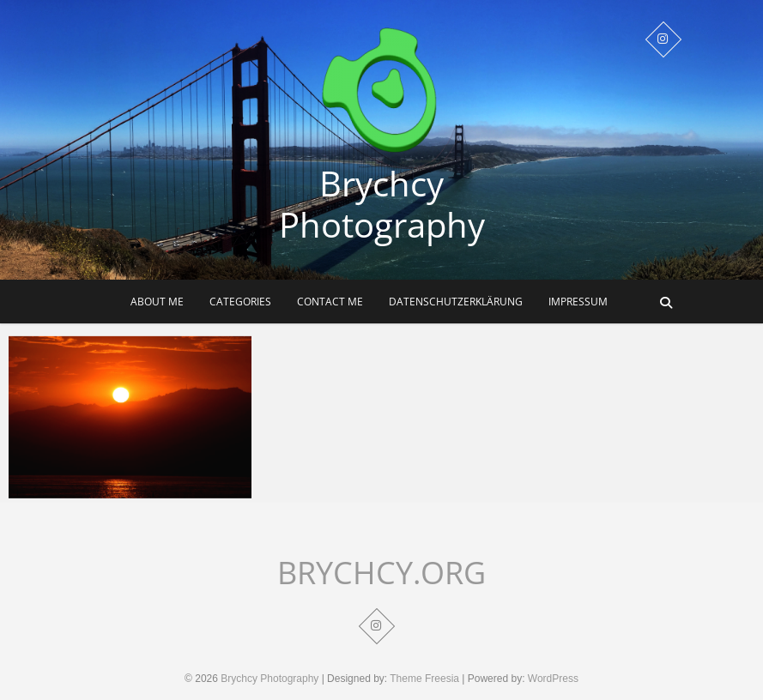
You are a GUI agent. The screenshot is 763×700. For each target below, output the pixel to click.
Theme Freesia (424, 679)
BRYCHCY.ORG (381, 573)
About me (157, 302)
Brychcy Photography (382, 204)
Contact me (330, 302)
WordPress (553, 679)
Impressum (578, 302)
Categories (240, 302)
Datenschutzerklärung (456, 302)
